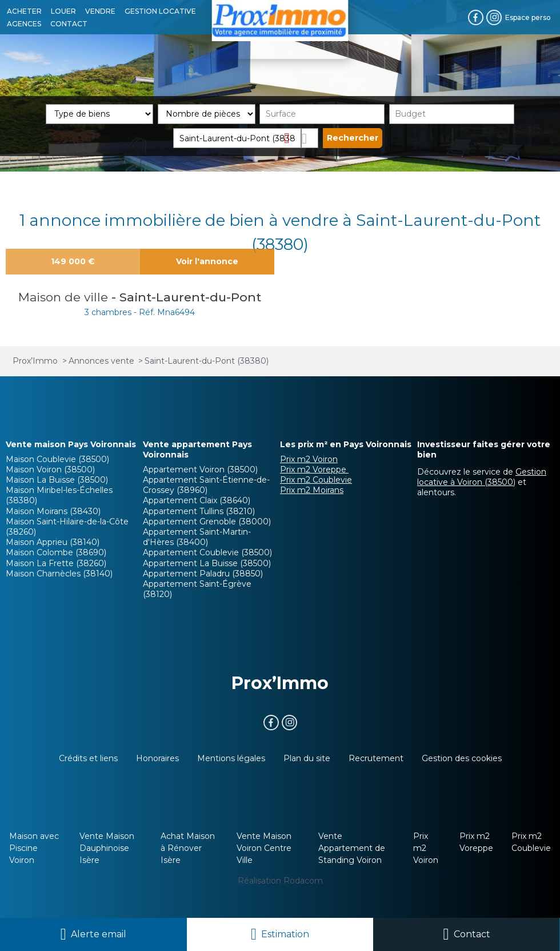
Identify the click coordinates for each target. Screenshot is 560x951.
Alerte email (99, 934)
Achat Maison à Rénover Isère (188, 848)
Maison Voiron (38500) (50, 469)
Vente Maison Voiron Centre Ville (264, 848)
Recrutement (376, 758)
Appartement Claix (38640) (197, 500)
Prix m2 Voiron (309, 459)
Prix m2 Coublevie (316, 480)
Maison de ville (65, 297)
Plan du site (307, 758)
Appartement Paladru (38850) (203, 574)
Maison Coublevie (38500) (57, 459)
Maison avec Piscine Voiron (34, 848)
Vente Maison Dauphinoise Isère (107, 848)
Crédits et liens (88, 758)
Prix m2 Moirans (312, 490)
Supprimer (291, 138)
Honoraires (157, 758)
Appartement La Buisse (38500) (207, 563)
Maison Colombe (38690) (56, 552)
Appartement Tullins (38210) (199, 511)
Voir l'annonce (207, 261)
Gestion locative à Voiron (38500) (482, 477)
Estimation (285, 934)
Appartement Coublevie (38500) (207, 552)
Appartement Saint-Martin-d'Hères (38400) (197, 537)
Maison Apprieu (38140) (53, 542)
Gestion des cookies (462, 758)
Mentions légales (231, 758)
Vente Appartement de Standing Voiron (352, 848)
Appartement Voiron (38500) (200, 469)
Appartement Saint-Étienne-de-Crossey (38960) (206, 485)
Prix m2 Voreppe (314, 469)
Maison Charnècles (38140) (59, 574)
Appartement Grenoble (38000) (207, 522)
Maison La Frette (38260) (56, 563)
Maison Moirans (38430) (53, 511)
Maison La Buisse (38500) (57, 480)
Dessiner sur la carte (310, 138)
